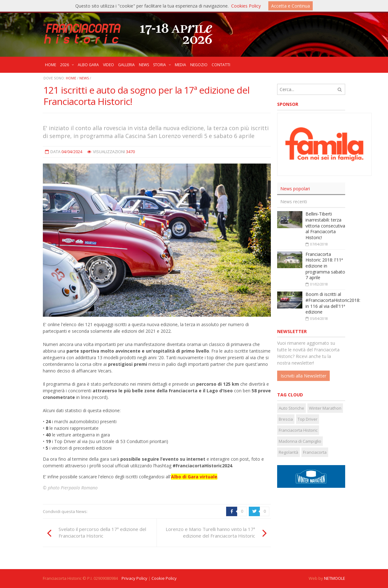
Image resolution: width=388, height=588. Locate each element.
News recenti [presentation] (294, 202)
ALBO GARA (88, 65)
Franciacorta (315, 452)
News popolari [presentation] (295, 189)
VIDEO (108, 65)
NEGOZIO (199, 65)
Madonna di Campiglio (300, 441)
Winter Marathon (325, 408)
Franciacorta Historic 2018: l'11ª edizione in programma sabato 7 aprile (325, 266)
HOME (51, 65)
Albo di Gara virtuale (194, 477)
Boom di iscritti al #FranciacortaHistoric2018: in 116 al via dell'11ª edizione (333, 303)
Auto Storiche (291, 408)
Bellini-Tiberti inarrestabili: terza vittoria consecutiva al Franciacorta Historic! (325, 226)
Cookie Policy (164, 578)
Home (71, 78)
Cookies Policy (246, 6)
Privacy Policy (134, 578)
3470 (130, 152)
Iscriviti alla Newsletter (303, 376)
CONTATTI (221, 65)
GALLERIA (126, 65)
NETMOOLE (335, 578)
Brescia (286, 419)
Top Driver (308, 419)
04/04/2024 (72, 152)
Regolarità (288, 452)
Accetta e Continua (291, 6)
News (84, 78)
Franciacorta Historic (298, 430)
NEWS (144, 65)
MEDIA (180, 65)
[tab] (311, 189)
